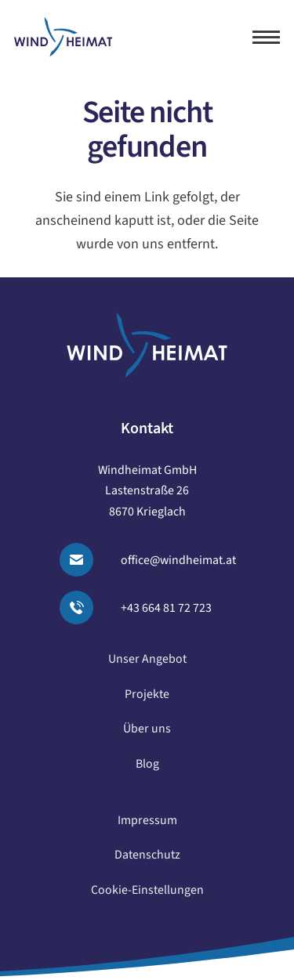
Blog (147, 768)
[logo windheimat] (63, 37)
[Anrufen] (86, 608)
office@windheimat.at (178, 560)
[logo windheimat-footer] (147, 345)
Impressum (147, 824)
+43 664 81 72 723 (166, 608)
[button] (267, 37)
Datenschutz (147, 859)
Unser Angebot (147, 663)
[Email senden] (86, 560)
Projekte (147, 698)
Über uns (147, 733)
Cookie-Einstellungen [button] (147, 894)
